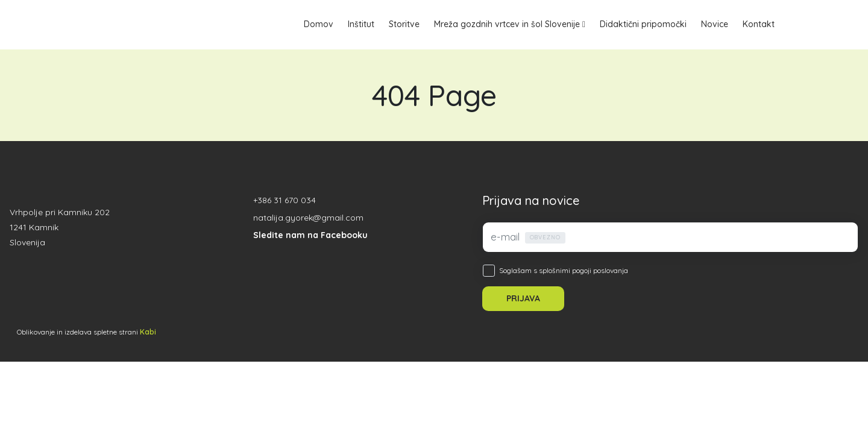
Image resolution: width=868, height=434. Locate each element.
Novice (715, 24)
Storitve (404, 24)
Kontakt (759, 24)
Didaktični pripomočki (643, 24)
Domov (319, 24)
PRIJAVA (523, 298)
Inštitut (361, 24)
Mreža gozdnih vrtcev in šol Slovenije (507, 24)
